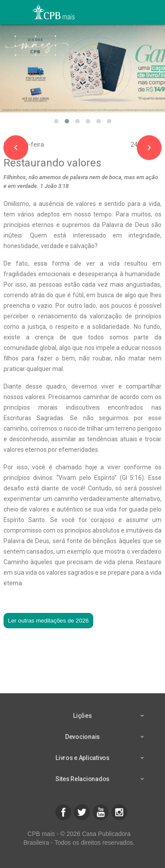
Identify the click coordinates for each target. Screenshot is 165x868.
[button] (56, 121)
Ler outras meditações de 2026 (48, 621)
